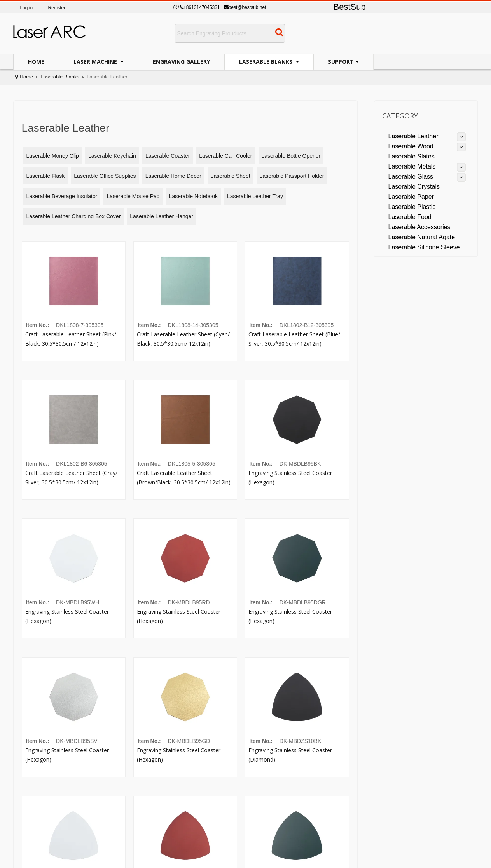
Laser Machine (96, 62)
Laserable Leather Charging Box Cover (74, 216)
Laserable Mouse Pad (133, 196)
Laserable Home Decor (173, 176)
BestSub (350, 7)
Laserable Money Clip (53, 156)
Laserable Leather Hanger (162, 216)
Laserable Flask (46, 176)
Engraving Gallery (181, 62)
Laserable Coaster (168, 156)
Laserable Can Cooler (225, 156)
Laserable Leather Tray (255, 196)
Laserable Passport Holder (292, 176)
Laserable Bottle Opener (291, 156)
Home (36, 62)
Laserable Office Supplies (105, 176)
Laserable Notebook (193, 196)
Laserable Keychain (112, 156)
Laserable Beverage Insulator (62, 196)
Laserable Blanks (266, 62)
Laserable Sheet (231, 176)
